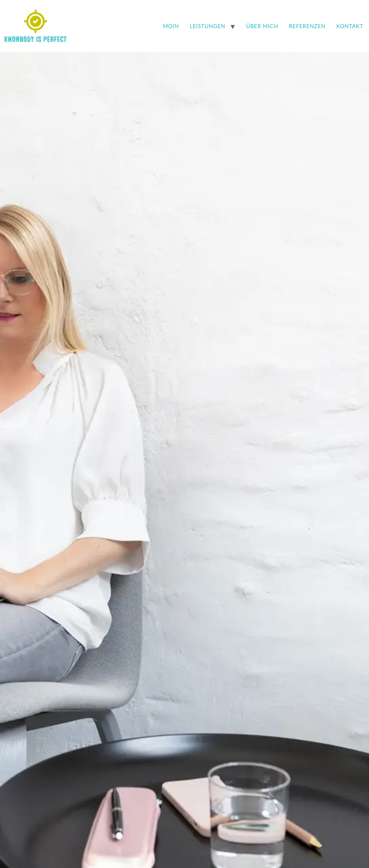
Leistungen (208, 26)
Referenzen (307, 26)
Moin (171, 26)
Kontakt (350, 26)
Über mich (262, 26)
